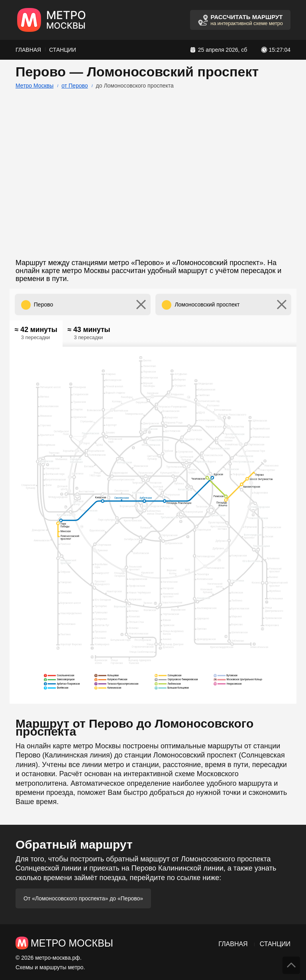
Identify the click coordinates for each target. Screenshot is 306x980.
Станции (63, 50)
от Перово (75, 86)
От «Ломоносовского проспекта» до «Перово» (83, 898)
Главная (28, 50)
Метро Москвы (34, 86)
